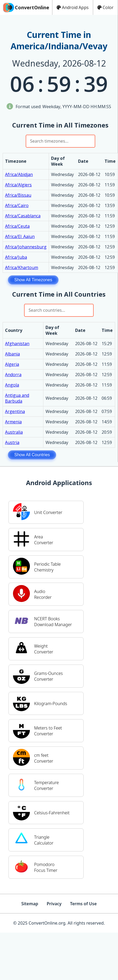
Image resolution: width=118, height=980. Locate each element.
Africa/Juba (16, 257)
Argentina (15, 411)
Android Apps (73, 7)
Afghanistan (17, 344)
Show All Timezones (33, 280)
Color (105, 7)
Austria (12, 442)
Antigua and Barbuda (17, 398)
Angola (12, 385)
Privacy (54, 904)
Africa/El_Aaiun (20, 236)
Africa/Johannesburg (26, 247)
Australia (14, 432)
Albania (12, 354)
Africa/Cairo (17, 205)
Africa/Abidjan (19, 174)
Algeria (12, 364)
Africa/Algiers (18, 185)
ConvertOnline (26, 7)
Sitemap (30, 904)
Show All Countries (32, 455)
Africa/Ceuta (17, 226)
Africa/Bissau (18, 195)
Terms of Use (83, 904)
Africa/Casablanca (23, 216)
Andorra (13, 375)
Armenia (13, 422)
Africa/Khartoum (22, 267)
